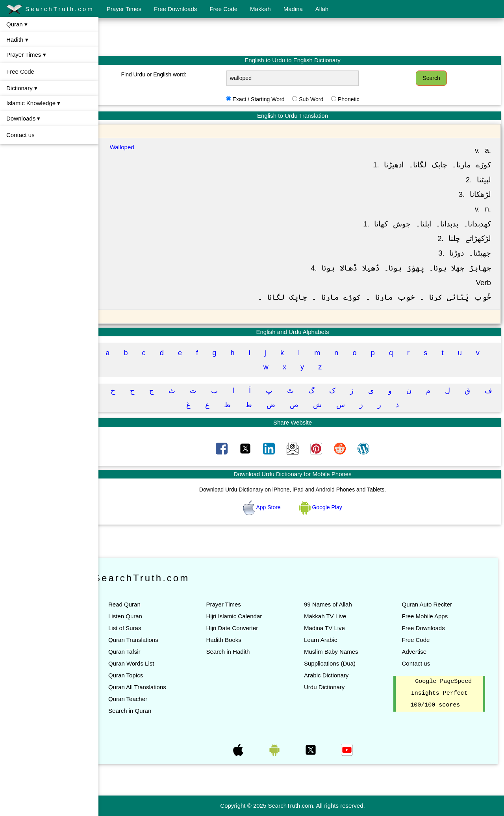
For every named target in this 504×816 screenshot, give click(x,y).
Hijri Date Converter (245, 628)
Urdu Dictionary (333, 687)
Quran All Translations (155, 687)
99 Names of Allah (337, 604)
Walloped (138, 147)
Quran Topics (143, 675)
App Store (271, 507)
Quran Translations (151, 640)
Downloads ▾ (23, 118)
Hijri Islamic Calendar (247, 616)
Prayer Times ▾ (26, 55)
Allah (322, 9)
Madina (293, 9)
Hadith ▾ (17, 40)
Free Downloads (175, 9)
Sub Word (320, 99)
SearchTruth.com (50, 9)
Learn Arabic (329, 640)
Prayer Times (124, 9)
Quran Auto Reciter (431, 604)
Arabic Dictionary (335, 675)
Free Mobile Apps (429, 616)
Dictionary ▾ (22, 88)
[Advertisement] (301, 37)
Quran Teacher (145, 699)
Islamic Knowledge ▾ (33, 103)
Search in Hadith (241, 652)
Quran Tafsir (142, 652)
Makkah (260, 9)
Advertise (418, 652)
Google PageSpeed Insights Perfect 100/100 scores (443, 694)
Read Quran (142, 604)
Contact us (20, 135)
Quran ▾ (17, 24)
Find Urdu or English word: (168, 74)
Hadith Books (236, 640)
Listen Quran (143, 616)
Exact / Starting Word (267, 99)
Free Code (223, 9)
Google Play (329, 507)
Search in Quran (147, 711)
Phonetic (357, 99)
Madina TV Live (333, 628)
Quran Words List (148, 663)
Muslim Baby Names (340, 652)
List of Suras (142, 628)
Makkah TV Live (334, 616)
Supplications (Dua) (338, 663)
